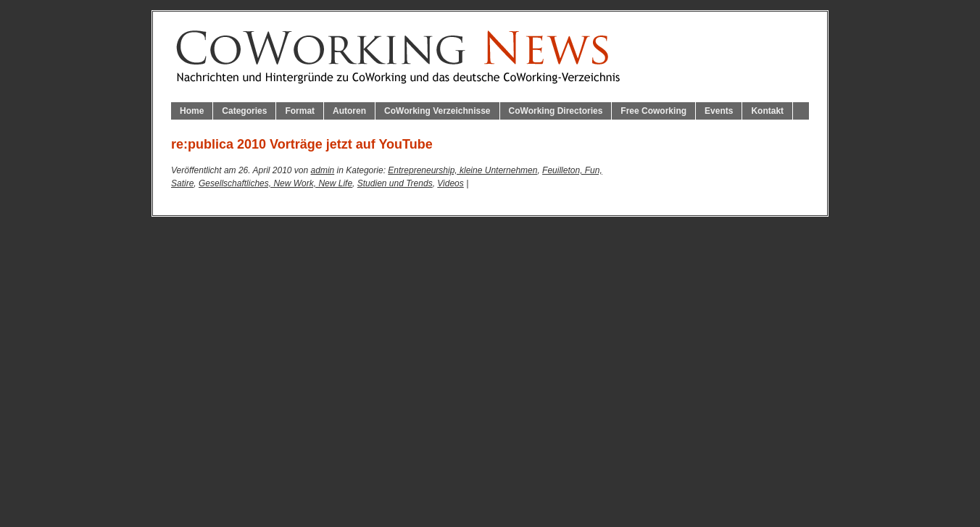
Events (719, 111)
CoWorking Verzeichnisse (437, 111)
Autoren (349, 111)
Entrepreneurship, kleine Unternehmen (462, 170)
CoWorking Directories (556, 111)
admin (323, 170)
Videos (450, 183)
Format (300, 111)
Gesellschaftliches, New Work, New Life (275, 183)
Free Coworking (653, 111)
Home (192, 111)
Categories (244, 111)
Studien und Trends (395, 183)
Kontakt (767, 111)
